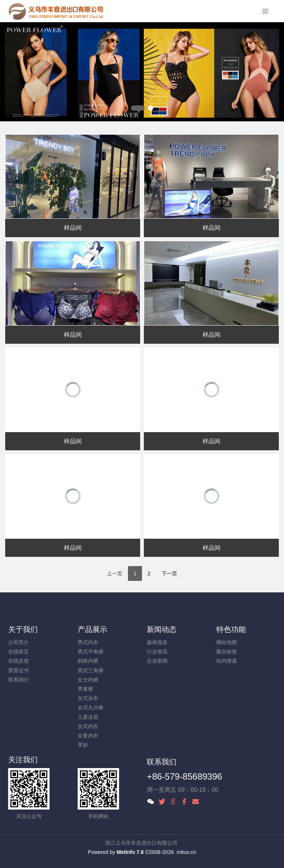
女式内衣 (88, 726)
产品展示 (92, 629)
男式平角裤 (91, 652)
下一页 (169, 573)
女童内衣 (88, 736)
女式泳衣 (88, 698)
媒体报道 (157, 642)
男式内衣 (88, 642)
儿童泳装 (88, 717)
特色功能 (231, 629)
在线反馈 (18, 661)
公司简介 (18, 642)
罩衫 (83, 745)
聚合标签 (227, 652)
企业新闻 (157, 661)
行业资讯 (157, 652)
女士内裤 (88, 680)
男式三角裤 (91, 670)
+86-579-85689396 (185, 776)
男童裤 (85, 689)
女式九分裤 (91, 707)
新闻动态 (162, 629)
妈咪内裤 (88, 661)
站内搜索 (227, 661)
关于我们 (23, 629)
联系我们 (18, 680)
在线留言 (18, 652)
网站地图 (227, 642)
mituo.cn (186, 852)
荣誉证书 (18, 670)
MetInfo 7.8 (130, 852)
